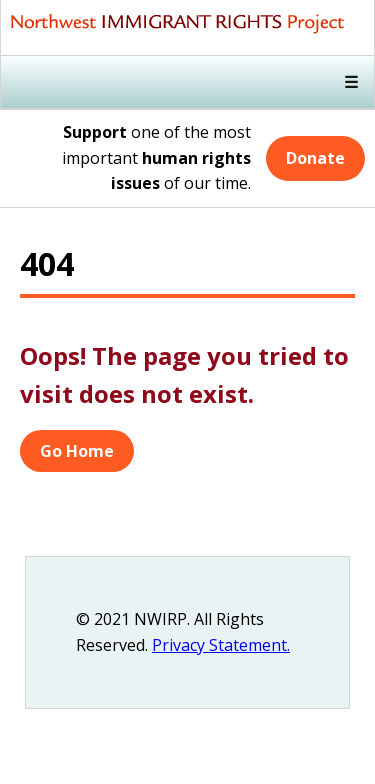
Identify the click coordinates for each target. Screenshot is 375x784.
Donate (315, 158)
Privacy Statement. (221, 645)
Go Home (77, 451)
